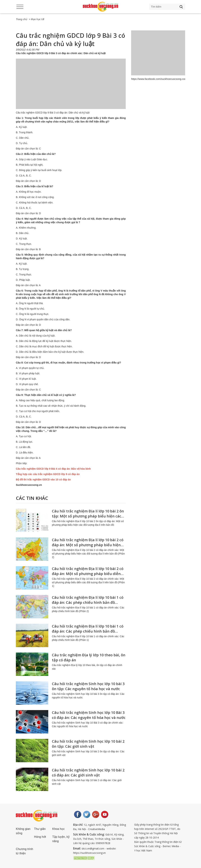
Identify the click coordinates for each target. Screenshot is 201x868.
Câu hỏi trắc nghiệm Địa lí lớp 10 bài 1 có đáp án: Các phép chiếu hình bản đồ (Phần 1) (88, 631)
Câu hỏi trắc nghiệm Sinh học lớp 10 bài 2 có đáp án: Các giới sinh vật (88, 773)
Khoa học (58, 829)
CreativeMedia (96, 829)
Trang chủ (22, 19)
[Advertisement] (71, 87)
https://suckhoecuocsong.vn (89, 853)
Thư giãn (40, 829)
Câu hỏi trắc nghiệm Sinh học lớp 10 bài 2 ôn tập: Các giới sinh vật (88, 744)
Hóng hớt (40, 837)
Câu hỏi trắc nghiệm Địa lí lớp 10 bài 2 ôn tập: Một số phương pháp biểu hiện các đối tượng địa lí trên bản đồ (88, 516)
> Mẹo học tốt (36, 19)
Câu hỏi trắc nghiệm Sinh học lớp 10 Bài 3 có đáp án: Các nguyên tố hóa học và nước (89, 715)
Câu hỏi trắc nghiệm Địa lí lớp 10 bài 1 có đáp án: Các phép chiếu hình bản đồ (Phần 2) (88, 602)
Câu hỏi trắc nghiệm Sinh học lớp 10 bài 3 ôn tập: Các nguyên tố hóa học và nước (88, 686)
